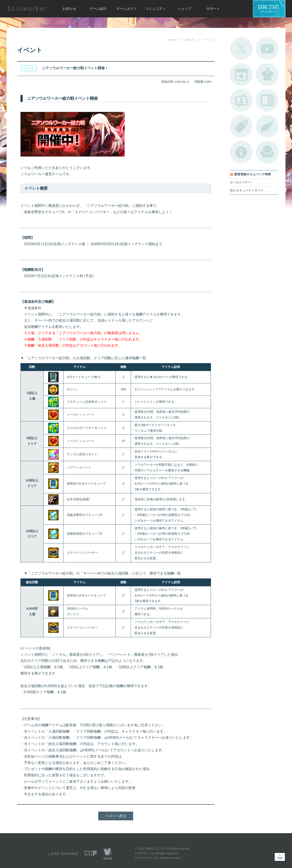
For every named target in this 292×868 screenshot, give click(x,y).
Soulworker (27, 9)
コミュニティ (156, 9)
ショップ (184, 9)
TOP (280, 857)
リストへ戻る (116, 816)
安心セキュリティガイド (247, 190)
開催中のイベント (241, 74)
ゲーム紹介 (98, 9)
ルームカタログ (267, 152)
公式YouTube (267, 49)
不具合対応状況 (241, 152)
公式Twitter (241, 49)
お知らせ (69, 9)
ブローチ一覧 (267, 126)
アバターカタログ (267, 74)
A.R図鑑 (267, 100)
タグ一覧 (241, 126)
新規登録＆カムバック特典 (253, 174)
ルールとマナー (241, 182)
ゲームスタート (269, 9)
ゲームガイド (127, 9)
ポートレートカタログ (241, 100)
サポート (213, 9)
